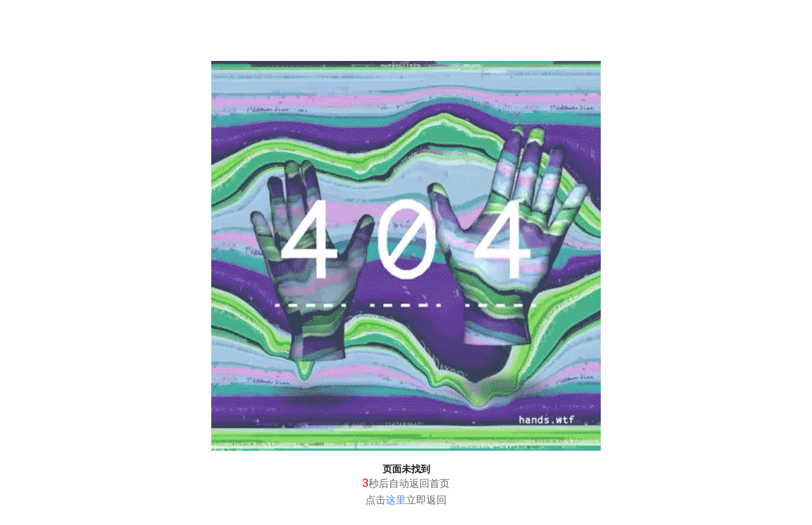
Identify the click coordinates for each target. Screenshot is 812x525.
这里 (396, 500)
